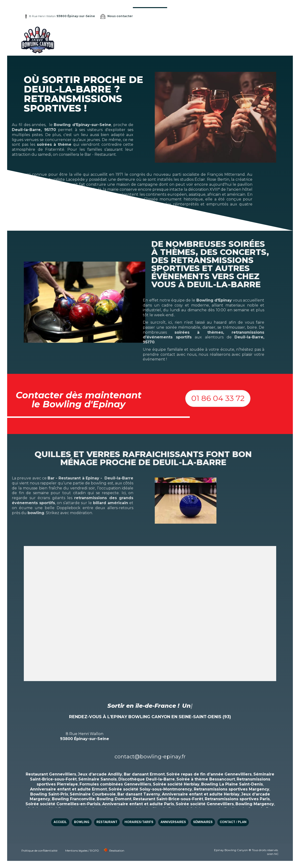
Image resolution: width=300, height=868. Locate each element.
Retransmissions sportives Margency (232, 789)
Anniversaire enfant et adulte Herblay (201, 794)
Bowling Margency (255, 804)
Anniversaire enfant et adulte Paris (138, 804)
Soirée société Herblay (176, 784)
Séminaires (252, 33)
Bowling (142, 33)
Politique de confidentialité (39, 851)
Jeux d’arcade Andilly (100, 774)
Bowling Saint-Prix (49, 794)
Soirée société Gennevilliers (205, 804)
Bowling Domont (114, 799)
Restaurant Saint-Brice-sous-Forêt (168, 799)
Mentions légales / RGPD (82, 851)
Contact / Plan (130, 46)
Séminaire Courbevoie (93, 794)
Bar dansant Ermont (144, 774)
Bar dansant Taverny (139, 794)
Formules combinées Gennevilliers (115, 784)
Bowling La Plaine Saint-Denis (232, 784)
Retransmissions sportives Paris (237, 799)
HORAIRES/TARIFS (193, 33)
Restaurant (164, 33)
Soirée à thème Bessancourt (206, 779)
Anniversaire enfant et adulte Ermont (68, 789)
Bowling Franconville (73, 799)
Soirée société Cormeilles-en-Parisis (63, 804)
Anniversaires (225, 33)
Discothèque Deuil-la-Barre (147, 779)
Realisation (117, 851)
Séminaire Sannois (97, 779)
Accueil (123, 33)
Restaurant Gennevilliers (51, 774)
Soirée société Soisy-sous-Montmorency (150, 789)
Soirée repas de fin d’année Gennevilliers (209, 774)
